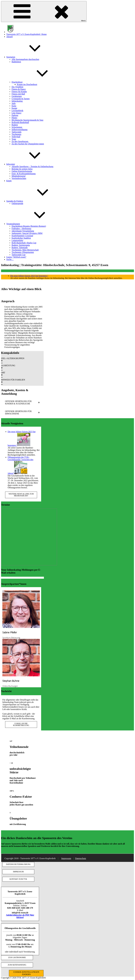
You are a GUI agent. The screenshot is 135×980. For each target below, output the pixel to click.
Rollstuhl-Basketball (20, 122)
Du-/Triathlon (17, 87)
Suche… (10, 259)
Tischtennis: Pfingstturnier (23, 252)
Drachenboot (37, 82)
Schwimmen (17, 127)
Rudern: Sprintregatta (21, 245)
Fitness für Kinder (19, 92)
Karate (14, 108)
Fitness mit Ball (18, 94)
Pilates (14, 118)
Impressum (66, 858)
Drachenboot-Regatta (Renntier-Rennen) (29, 226)
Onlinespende (17, 203)
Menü (44, 12)
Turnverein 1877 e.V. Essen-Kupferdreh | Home (26, 34)
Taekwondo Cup (19, 255)
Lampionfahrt (17, 240)
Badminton (16, 62)
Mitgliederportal (19, 176)
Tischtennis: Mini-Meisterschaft (25, 250)
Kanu (14, 106)
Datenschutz (81, 858)
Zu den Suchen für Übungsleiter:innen (28, 144)
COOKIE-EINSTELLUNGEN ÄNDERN (26, 973)
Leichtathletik (17, 111)
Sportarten (31, 57)
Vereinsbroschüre (19, 178)
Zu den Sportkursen (20, 141)
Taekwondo (16, 132)
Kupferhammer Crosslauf (22, 236)
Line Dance (16, 113)
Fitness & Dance (19, 89)
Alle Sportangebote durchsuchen (25, 59)
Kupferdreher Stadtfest (21, 238)
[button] (22, 361)
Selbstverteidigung (20, 130)
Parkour (15, 115)
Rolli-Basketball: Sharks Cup (24, 243)
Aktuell (9, 37)
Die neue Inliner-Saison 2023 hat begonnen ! (29, 276)
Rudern (15, 125)
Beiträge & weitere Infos (22, 169)
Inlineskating (17, 101)
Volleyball (16, 137)
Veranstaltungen (33, 224)
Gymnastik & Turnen (21, 99)
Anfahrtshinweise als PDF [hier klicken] (20, 916)
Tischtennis (16, 134)
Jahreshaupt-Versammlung (23, 231)
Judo (14, 103)
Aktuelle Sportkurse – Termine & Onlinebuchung (32, 166)
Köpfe (9, 181)
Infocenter (30, 164)
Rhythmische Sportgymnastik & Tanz (27, 120)
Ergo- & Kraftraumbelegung (24, 174)
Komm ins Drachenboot (27, 84)
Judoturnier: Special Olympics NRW (27, 233)
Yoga (14, 139)
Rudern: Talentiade (20, 248)
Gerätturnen (17, 96)
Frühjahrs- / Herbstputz (21, 229)
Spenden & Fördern (34, 201)
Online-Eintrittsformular (22, 171)
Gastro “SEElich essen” (16, 257)
